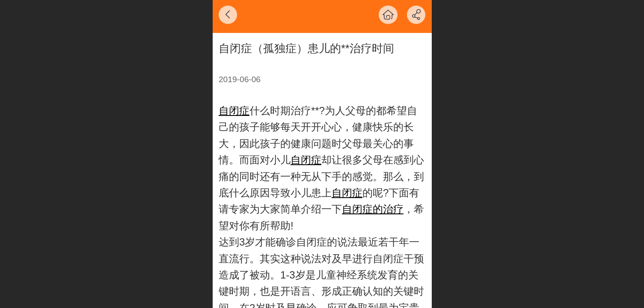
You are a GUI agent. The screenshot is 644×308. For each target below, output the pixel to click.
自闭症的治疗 (373, 209)
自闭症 (234, 111)
